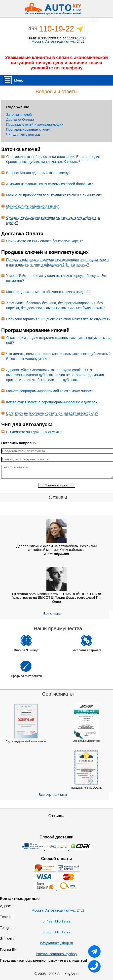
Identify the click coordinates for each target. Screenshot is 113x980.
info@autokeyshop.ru (56, 943)
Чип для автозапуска (23, 134)
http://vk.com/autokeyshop (56, 954)
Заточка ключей (19, 115)
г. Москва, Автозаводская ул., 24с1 (57, 42)
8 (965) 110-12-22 (56, 932)
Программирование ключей (28, 129)
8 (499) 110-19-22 (56, 921)
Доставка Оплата (20, 119)
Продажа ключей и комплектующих (35, 124)
